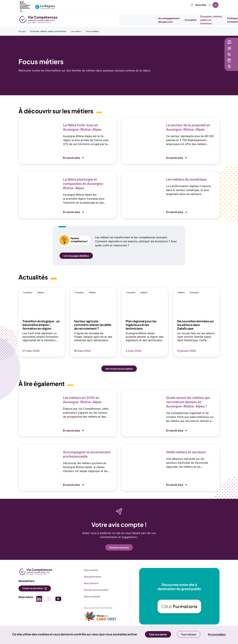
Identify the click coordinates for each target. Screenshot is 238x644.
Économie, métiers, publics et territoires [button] (154, 20)
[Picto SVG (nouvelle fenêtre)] (38, 598)
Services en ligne (218, 68)
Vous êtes (201, 5)
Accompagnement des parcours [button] (112, 20)
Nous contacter (90, 596)
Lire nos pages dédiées (76, 256)
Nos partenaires (90, 577)
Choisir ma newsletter (33, 588)
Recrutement (89, 583)
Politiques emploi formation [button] (180, 20)
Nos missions (89, 570)
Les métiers (76, 31)
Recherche (216, 5)
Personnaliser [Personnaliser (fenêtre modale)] (217, 634)
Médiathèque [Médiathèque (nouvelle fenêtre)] (216, 62)
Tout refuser (189, 634)
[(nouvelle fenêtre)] (98, 618)
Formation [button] (134, 20)
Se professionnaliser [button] (206, 20)
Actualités (214, 50)
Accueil (22, 31)
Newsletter (215, 44)
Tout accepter (158, 634)
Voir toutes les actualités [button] (119, 369)
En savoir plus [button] (71, 158)
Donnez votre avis (119, 547)
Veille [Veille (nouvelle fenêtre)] (212, 56)
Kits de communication (94, 590)
